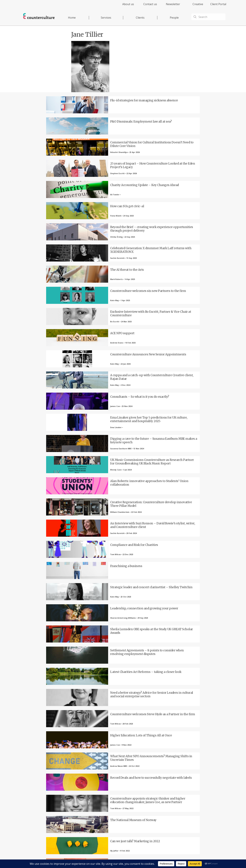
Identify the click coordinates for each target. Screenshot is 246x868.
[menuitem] (125, 6)
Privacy (130, 859)
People (174, 18)
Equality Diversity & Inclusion (185, 859)
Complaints (164, 859)
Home (72, 18)
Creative (198, 4)
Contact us (150, 4)
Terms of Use (141, 859)
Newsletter (173, 4)
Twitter (86, 811)
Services (106, 18)
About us (128, 4)
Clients (140, 18)
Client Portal (218, 4)
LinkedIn (105, 811)
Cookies (153, 859)
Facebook (67, 811)
